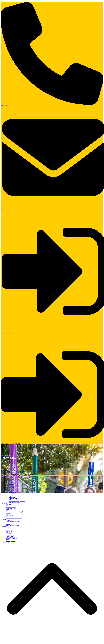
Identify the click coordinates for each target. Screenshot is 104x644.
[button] (10, 444)
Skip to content (4, 1)
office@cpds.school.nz (6, 210)
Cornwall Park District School (12, 476)
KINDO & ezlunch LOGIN (7, 333)
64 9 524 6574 (4, 106)
